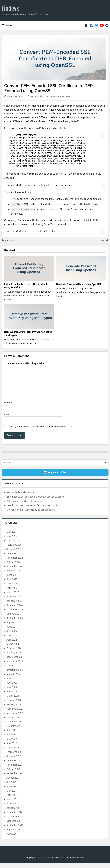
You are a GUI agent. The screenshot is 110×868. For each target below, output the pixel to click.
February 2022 (14, 757)
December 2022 (15, 714)
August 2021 (13, 783)
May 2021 (12, 796)
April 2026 (12, 541)
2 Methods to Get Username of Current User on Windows (35, 502)
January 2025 (14, 606)
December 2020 (15, 817)
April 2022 (12, 748)
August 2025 (13, 576)
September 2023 (15, 675)
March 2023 (13, 701)
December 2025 (15, 558)
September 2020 (15, 830)
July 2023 (12, 683)
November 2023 (15, 666)
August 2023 (13, 679)
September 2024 (15, 623)
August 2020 (13, 834)
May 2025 (12, 589)
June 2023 (12, 688)
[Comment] (55, 386)
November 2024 (15, 614)
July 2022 (12, 735)
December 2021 (15, 765)
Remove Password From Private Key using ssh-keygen (28, 334)
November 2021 (15, 770)
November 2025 (15, 563)
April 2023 (12, 696)
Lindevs (10, 9)
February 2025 (14, 602)
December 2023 (15, 662)
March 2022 (13, 753)
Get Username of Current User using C (26, 506)
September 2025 (15, 571)
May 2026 (12, 537)
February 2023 (14, 705)
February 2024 (14, 653)
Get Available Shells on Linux (21, 497)
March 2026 (13, 545)
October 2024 (14, 619)
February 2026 (14, 550)
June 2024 (12, 636)
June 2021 (12, 791)
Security (34, 96)
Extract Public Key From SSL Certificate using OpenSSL (26, 286)
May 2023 (12, 692)
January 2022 (14, 761)
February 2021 (14, 809)
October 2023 (14, 671)
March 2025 (13, 597)
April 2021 (12, 800)
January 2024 (14, 658)
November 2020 (15, 822)
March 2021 (13, 804)
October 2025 (14, 567)
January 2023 (14, 709)
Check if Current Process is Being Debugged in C (31, 515)
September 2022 (15, 727)
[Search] (105, 468)
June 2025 (12, 584)
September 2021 (15, 778)
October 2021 (14, 774)
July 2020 (12, 839)
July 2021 (12, 787)
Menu (7, 25)
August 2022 (13, 731)
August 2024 (13, 627)
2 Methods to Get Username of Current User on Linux (34, 510)
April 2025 (12, 593)
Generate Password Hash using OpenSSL (79, 284)
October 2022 (14, 722)
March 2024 (13, 649)
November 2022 (15, 718)
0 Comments (49, 96)
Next (105, 240)
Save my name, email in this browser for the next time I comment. (41, 432)
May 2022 (12, 744)
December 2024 (15, 610)
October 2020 (14, 826)
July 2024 (12, 632)
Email (8, 419)
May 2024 (12, 640)
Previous (8, 240)
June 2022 (12, 740)
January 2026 (14, 554)
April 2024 (12, 645)
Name (8, 408)
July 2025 (12, 580)
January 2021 (14, 813)
